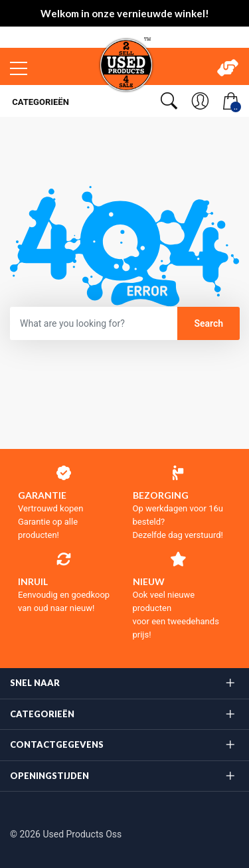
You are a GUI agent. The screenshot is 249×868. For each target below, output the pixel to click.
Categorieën (40, 102)
